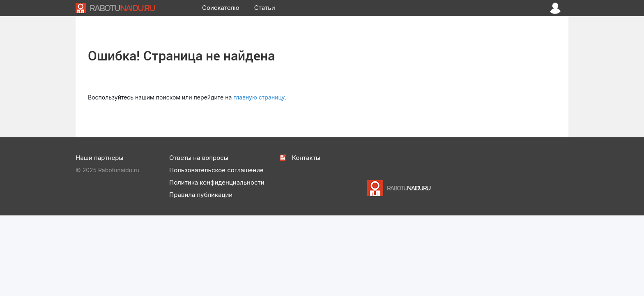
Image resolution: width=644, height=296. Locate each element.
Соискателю (221, 8)
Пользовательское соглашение (216, 170)
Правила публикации (201, 195)
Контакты (306, 158)
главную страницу (259, 97)
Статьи (265, 8)
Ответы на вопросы (199, 158)
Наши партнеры (99, 158)
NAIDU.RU (122, 8)
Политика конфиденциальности (217, 182)
